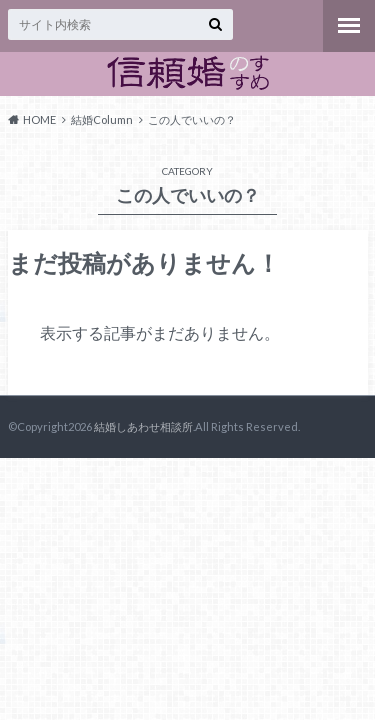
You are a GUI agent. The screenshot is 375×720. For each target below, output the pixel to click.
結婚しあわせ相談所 (143, 426)
